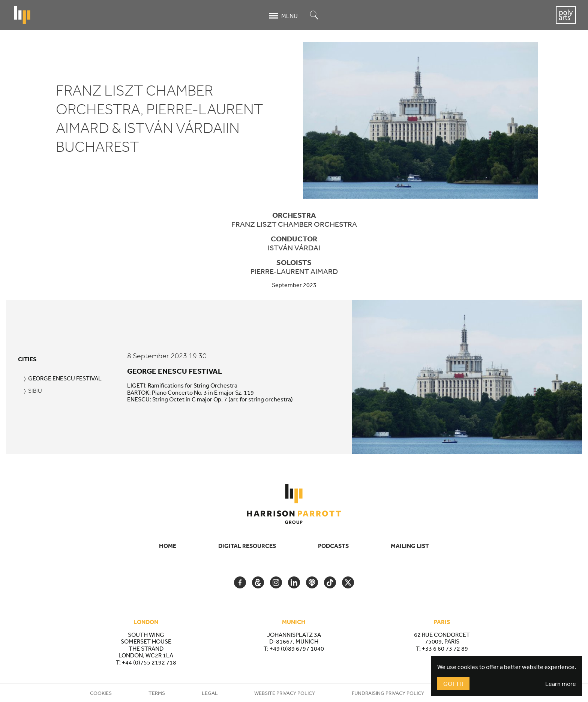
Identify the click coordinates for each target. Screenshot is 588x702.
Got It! (453, 684)
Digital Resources (247, 546)
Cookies (101, 693)
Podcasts (333, 546)
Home (168, 546)
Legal (210, 693)
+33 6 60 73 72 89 (445, 648)
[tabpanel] (352, 377)
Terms (157, 693)
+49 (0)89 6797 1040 (297, 648)
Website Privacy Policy (285, 693)
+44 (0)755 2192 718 (149, 662)
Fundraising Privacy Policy (388, 693)
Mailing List (410, 546)
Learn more (561, 684)
